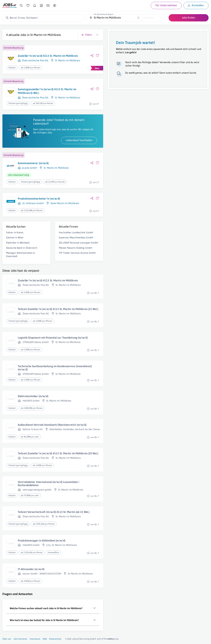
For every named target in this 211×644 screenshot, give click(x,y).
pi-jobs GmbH (29, 168)
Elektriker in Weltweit (18, 243)
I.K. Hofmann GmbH (33, 203)
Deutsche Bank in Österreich (22, 248)
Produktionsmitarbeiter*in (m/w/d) (39, 199)
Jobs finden (189, 18)
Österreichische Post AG (35, 60)
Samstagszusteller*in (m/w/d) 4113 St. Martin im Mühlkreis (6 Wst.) (47, 91)
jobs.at (76, 639)
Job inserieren (20, 639)
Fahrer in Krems (15, 232)
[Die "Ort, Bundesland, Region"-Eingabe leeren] (138, 18)
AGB (45, 639)
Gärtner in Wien (15, 237)
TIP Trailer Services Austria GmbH (77, 253)
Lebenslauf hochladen (79, 140)
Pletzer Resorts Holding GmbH (75, 248)
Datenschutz (55, 639)
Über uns (7, 639)
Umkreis (149, 18)
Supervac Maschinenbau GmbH (76, 237)
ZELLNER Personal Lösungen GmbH (78, 243)
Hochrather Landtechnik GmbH (76, 232)
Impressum (35, 639)
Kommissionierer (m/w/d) (33, 163)
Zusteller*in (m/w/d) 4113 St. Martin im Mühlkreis (48, 56)
